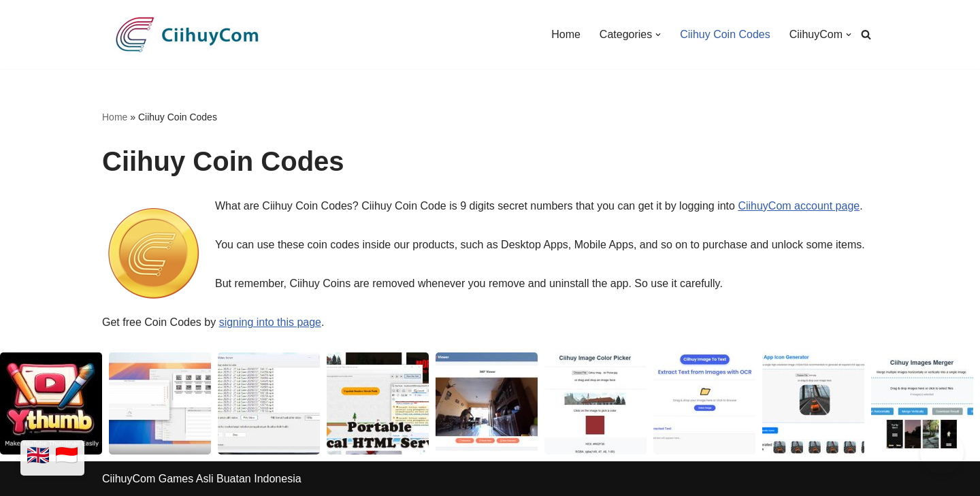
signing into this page (270, 322)
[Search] (866, 34)
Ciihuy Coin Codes (725, 34)
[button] (658, 35)
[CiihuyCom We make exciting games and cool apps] (187, 34)
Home (566, 34)
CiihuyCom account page (799, 206)
